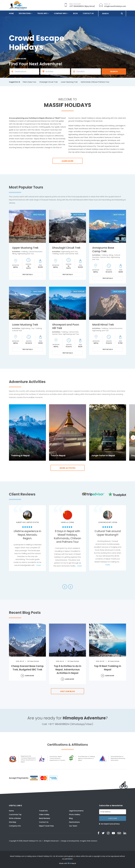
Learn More (29, 676)
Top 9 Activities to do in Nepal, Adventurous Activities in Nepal (67, 670)
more (39, 565)
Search (114, 71)
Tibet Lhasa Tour (29, 82)
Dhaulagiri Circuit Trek (49, 82)
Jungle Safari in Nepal (103, 456)
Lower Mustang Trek (69, 82)
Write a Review (15, 818)
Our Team (73, 826)
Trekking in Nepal (20, 456)
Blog (75, 13)
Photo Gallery (75, 815)
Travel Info (42, 13)
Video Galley (44, 815)
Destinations (25, 13)
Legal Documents (76, 811)
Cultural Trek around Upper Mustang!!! (108, 533)
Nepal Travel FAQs (46, 826)
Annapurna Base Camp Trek (103, 250)
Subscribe (113, 818)
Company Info (60, 13)
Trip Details (27, 275)
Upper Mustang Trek (25, 248)
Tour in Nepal (58, 456)
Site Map (12, 822)
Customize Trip (15, 815)
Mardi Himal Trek (103, 325)
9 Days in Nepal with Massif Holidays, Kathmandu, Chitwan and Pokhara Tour (67, 536)
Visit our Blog (67, 691)
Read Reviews (45, 818)
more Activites (68, 468)
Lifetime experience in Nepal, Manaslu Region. (27, 535)
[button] (65, 587)
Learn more (68, 161)
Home (11, 13)
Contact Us (88, 13)
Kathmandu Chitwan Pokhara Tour (95, 82)
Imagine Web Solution (89, 841)
